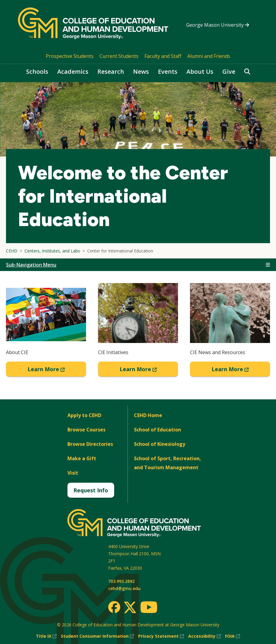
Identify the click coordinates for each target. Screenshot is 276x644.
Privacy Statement (161, 636)
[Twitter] (130, 608)
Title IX (46, 636)
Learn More (57, 371)
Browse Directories (90, 444)
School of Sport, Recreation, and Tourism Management (168, 463)
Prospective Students (70, 56)
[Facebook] (114, 607)
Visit (73, 473)
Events (168, 72)
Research (111, 72)
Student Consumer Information (97, 636)
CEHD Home (148, 415)
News (141, 72)
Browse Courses (86, 430)
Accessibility (205, 636)
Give (229, 72)
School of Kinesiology (160, 444)
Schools (37, 72)
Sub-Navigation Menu (31, 265)
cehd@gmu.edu (124, 588)
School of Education (157, 430)
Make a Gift (82, 458)
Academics (73, 72)
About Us (200, 72)
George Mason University (218, 25)
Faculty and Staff (163, 56)
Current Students (119, 56)
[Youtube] (149, 608)
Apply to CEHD (84, 415)
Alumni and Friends (209, 56)
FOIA (233, 636)
